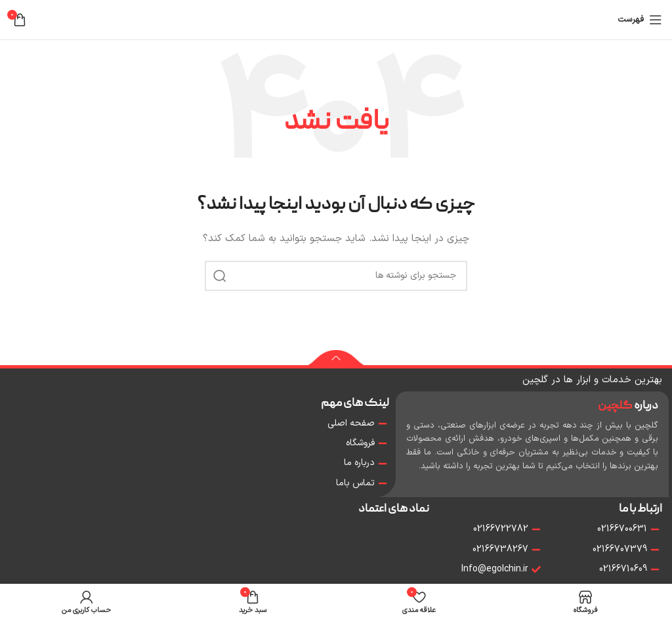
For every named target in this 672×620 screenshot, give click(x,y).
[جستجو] (336, 276)
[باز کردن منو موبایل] (640, 20)
